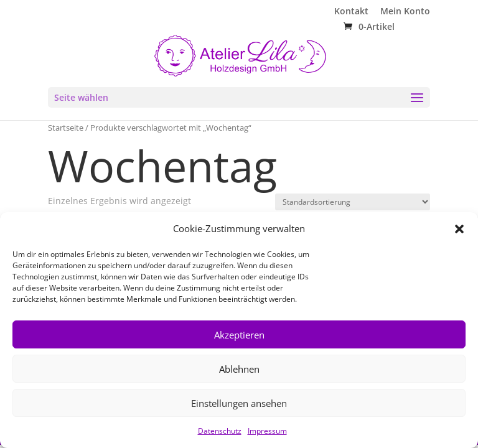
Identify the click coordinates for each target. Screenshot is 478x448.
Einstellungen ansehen (239, 403)
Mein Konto (405, 12)
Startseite (66, 128)
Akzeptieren (239, 335)
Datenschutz (220, 431)
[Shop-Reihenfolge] (353, 202)
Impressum (267, 431)
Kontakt (351, 12)
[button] (459, 229)
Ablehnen (239, 369)
